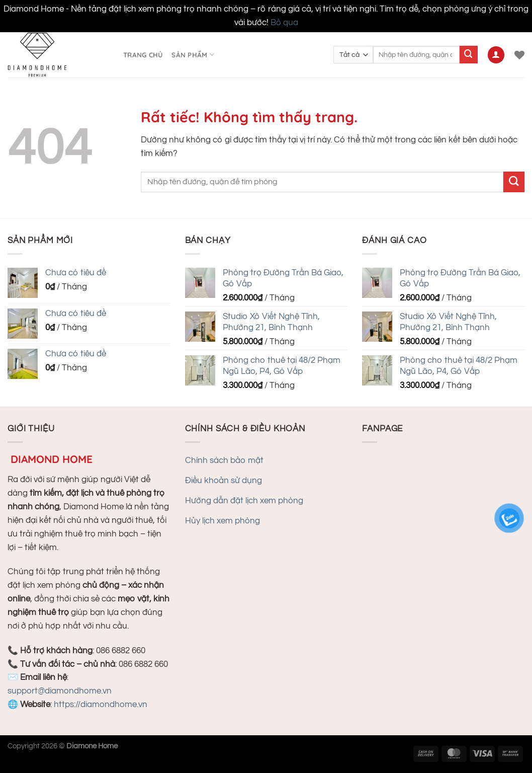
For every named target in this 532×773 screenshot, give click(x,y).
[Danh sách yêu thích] (519, 55)
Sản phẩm (193, 55)
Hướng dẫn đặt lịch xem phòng (244, 501)
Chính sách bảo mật (224, 460)
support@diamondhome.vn (60, 691)
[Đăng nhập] (496, 55)
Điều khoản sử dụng (224, 481)
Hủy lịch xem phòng (223, 521)
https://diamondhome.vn (101, 705)
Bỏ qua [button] (284, 23)
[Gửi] (469, 55)
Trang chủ (143, 55)
